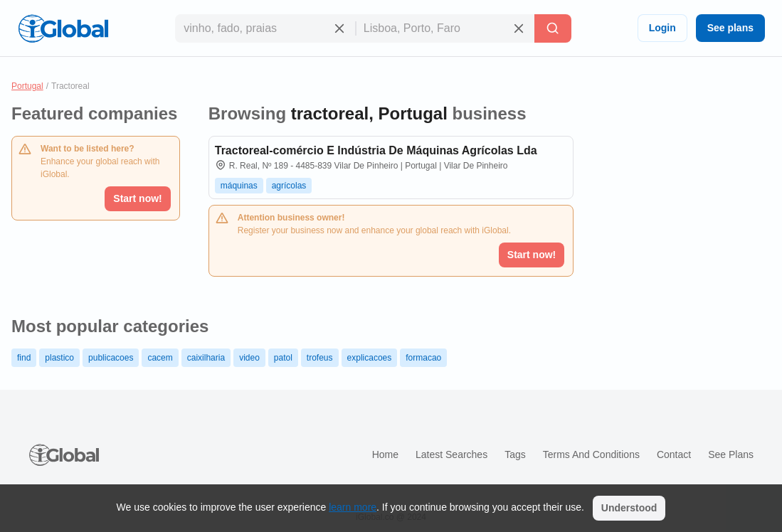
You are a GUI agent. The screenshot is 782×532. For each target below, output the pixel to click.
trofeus (320, 358)
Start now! (137, 198)
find (24, 358)
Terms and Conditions (591, 454)
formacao (423, 358)
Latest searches (451, 454)
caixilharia (206, 358)
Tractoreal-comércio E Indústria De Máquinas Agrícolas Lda (376, 150)
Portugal (27, 86)
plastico (59, 358)
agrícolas (289, 186)
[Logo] (63, 28)
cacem (160, 358)
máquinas (239, 186)
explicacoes (370, 358)
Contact (674, 454)
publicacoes (111, 358)
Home (385, 454)
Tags (515, 454)
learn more (353, 507)
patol (283, 358)
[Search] (553, 28)
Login (662, 28)
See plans (730, 28)
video (249, 358)
